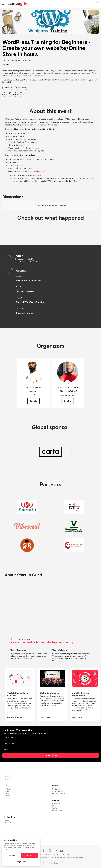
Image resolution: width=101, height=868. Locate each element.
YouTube (55, 808)
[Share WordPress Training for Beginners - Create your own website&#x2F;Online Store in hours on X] (10, 94)
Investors (7, 789)
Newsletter (56, 804)
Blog (54, 806)
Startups (6, 793)
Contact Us (7, 823)
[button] (98, 3)
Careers (6, 820)
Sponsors (7, 796)
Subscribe (50, 755)
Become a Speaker (59, 793)
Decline (12, 855)
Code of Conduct (63, 855)
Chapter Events (58, 791)
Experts (6, 791)
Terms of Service (49, 855)
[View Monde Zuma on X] (33, 383)
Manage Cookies (21, 862)
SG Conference (58, 789)
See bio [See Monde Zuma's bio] (33, 401)
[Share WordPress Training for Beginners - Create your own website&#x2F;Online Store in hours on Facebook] (4, 94)
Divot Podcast (57, 810)
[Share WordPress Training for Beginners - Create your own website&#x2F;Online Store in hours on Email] (21, 94)
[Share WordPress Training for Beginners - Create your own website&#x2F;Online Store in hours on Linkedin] (15, 94)
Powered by (51, 863)
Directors (7, 798)
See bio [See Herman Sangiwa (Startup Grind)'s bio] (68, 401)
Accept (30, 855)
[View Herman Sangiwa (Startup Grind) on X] (68, 383)
